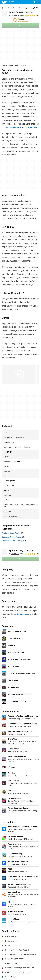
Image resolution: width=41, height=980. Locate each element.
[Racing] (21, 8)
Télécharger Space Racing (12, 541)
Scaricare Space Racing (11, 533)
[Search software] (34, 2)
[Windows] (8, 8)
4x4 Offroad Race (13, 127)
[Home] (3, 8)
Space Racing (21, 12)
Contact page (23, 614)
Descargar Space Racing (11, 537)
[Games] (15, 8)
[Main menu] (39, 2)
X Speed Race (32, 127)
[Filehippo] (8, 2)
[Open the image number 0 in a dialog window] (19, 374)
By (14, 15)
